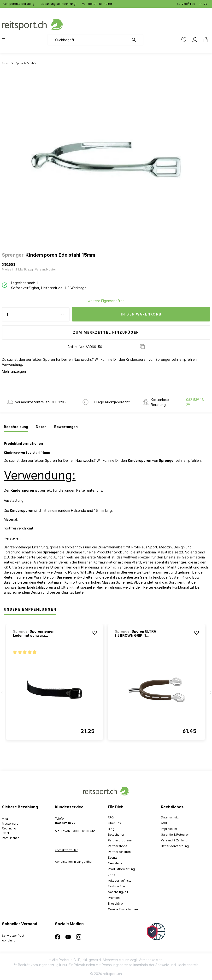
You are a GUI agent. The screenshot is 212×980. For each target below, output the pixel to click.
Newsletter (116, 863)
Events (113, 858)
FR (201, 3)
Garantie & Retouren (175, 835)
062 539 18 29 (195, 402)
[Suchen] (136, 40)
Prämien (114, 898)
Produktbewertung (121, 869)
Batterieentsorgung (175, 846)
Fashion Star (117, 886)
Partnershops (118, 846)
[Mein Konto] (195, 40)
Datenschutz (170, 817)
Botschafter (116, 835)
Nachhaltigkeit (118, 892)
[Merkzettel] (184, 40)
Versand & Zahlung (174, 840)
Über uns (114, 823)
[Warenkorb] (204, 40)
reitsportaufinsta (120, 881)
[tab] (16, 427)
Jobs (112, 875)
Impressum (169, 829)
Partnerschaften (119, 852)
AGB (164, 823)
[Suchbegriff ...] (88, 40)
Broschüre (115, 904)
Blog (111, 829)
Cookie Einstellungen (123, 909)
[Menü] (7, 39)
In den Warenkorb (141, 314)
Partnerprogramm (121, 840)
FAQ (111, 817)
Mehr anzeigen (14, 371)
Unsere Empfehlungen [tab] (30, 609)
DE (205, 3)
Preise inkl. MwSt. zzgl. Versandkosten (29, 269)
